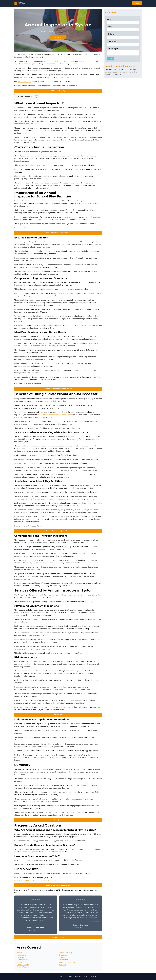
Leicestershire (44, 880)
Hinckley (62, 965)
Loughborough (23, 965)
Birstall (17, 880)
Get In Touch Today (58, 91)
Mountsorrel (25, 880)
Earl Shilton (63, 960)
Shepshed (63, 955)
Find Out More (58, 715)
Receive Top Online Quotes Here (58, 531)
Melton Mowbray (66, 953)
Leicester (35, 880)
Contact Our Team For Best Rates (58, 233)
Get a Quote (58, 37)
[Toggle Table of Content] (36, 97)
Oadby (53, 880)
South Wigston (23, 967)
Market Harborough (67, 962)
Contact (137, 3)
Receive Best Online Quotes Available (58, 389)
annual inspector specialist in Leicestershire (55, 415)
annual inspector (25, 82)
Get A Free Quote (58, 937)
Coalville (62, 957)
